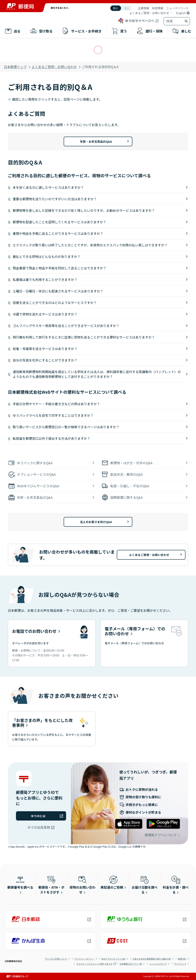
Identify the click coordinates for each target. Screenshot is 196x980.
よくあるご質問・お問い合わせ (149, 13)
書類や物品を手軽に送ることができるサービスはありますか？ (58, 233)
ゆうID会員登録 (39, 827)
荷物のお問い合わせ (82, 885)
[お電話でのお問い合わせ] (52, 643)
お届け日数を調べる (145, 885)
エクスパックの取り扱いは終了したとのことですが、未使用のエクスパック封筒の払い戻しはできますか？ (90, 245)
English (181, 13)
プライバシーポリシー (84, 959)
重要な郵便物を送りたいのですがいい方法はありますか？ (55, 199)
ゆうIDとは (38, 816)
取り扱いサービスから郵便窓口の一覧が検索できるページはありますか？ (66, 427)
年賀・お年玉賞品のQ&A (96, 141)
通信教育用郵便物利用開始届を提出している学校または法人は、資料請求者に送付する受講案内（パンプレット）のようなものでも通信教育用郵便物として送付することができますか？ (97, 374)
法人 (127, 8)
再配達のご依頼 (112, 882)
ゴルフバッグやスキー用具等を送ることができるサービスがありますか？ (66, 326)
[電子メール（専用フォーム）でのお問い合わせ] (144, 643)
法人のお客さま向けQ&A (96, 522)
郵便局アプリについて (161, 835)
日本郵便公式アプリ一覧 (131, 964)
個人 (116, 8)
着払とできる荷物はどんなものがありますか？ (47, 256)
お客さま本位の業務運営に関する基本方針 (152, 959)
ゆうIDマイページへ (136, 21)
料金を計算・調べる (176, 885)
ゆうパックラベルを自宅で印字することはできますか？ (53, 415)
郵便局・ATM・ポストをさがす (51, 885)
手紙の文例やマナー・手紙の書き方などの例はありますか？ (56, 404)
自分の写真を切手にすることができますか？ (45, 360)
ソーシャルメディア (158, 964)
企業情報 (143, 8)
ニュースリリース (177, 8)
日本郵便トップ (15, 67)
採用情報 (158, 8)
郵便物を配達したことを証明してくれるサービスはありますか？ (60, 222)
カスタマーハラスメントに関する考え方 (94, 964)
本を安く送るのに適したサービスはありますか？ (48, 187)
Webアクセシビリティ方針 (113, 959)
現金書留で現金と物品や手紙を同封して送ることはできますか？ (60, 268)
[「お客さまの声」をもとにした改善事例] (52, 729)
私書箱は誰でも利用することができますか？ (45, 280)
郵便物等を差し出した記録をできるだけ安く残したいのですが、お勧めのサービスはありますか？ (84, 210)
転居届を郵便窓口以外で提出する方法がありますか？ (52, 438)
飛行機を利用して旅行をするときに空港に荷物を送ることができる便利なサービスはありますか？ (84, 337)
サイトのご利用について (56, 959)
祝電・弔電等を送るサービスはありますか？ (45, 349)
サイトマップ (180, 964)
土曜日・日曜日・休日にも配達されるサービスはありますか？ (58, 291)
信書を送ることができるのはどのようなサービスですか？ (55, 303)
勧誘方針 (182, 959)
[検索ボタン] (187, 21)
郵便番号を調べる (20, 882)
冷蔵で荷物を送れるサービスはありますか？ (45, 314)
